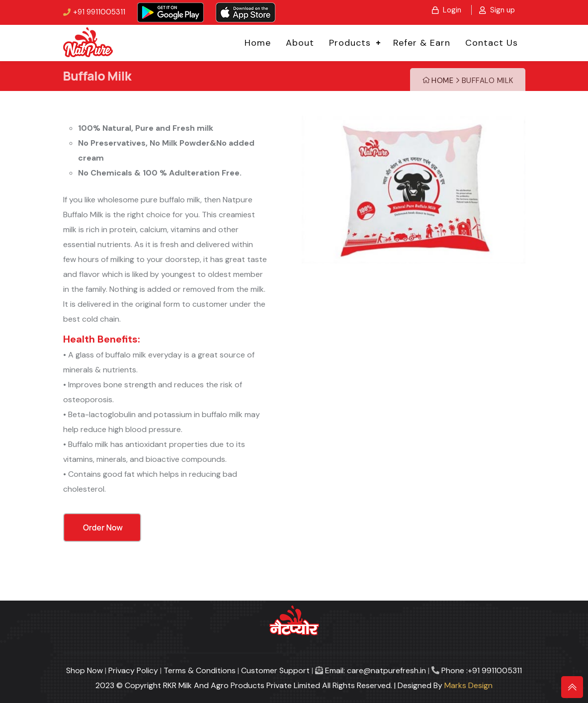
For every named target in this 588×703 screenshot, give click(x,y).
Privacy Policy (133, 670)
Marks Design (468, 685)
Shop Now (84, 670)
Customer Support (275, 670)
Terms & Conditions (200, 670)
